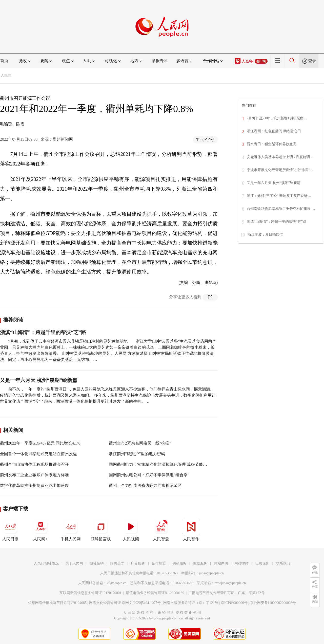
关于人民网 (74, 563)
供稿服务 (179, 563)
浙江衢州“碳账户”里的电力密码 (137, 454)
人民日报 (10, 529)
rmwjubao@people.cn (230, 583)
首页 (4, 61)
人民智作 (191, 529)
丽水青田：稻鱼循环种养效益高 (272, 144)
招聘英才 (117, 563)
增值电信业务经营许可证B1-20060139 (155, 593)
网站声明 (221, 563)
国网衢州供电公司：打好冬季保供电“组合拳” (149, 475)
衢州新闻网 (63, 139)
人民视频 (131, 529)
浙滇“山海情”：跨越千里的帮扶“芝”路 (43, 332)
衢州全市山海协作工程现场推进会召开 (34, 464)
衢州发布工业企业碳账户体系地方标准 (34, 475)
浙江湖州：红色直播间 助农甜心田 (274, 131)
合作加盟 (159, 563)
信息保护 (262, 563)
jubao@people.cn (211, 573)
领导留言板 (101, 529)
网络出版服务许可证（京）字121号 (191, 603)
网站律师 (241, 563)
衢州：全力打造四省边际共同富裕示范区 (145, 485)
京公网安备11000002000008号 (273, 603)
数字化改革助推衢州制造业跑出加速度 (34, 485)
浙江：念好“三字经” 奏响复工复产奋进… (279, 196)
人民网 (6, 75)
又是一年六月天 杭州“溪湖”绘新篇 (39, 380)
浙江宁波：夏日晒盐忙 (265, 235)
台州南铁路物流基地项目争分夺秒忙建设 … (281, 209)
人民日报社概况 (46, 563)
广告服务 (138, 563)
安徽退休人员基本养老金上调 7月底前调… (280, 157)
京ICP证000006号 (234, 603)
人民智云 (161, 529)
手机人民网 (71, 529)
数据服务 (200, 563)
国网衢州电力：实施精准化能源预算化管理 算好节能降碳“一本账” (168, 464)
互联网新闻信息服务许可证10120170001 (90, 593)
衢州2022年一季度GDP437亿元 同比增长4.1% (40, 443)
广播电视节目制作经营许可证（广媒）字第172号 (226, 593)
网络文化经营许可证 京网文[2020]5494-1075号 (125, 603)
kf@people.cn (117, 583)
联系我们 (283, 563)
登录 (312, 61)
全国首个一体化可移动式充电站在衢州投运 (38, 454)
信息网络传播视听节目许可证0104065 (57, 603)
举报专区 (160, 61)
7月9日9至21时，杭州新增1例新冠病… (277, 118)
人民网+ (40, 529)
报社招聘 (97, 563)
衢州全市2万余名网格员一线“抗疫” (140, 443)
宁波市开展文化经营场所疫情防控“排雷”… (280, 170)
